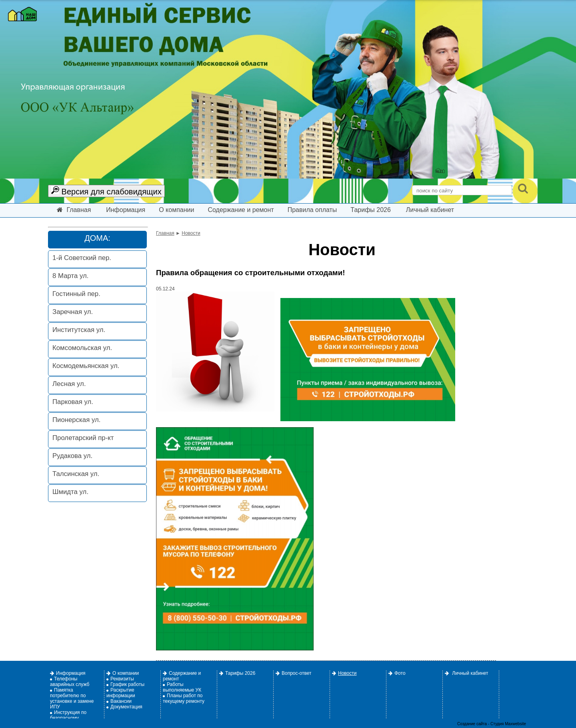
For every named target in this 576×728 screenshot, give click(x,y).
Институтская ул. (79, 330)
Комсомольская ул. (82, 348)
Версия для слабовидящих (106, 191)
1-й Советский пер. (82, 258)
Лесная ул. (69, 384)
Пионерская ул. (76, 420)
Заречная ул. (73, 312)
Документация (124, 707)
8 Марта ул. (70, 276)
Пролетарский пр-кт (83, 438)
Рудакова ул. (72, 456)
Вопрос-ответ (293, 673)
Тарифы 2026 (371, 210)
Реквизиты (120, 679)
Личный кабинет (430, 210)
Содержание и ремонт (241, 210)
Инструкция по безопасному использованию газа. (73, 718)
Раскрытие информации (121, 693)
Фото (397, 673)
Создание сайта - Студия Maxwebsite (492, 724)
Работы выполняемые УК (182, 687)
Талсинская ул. (76, 474)
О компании (176, 210)
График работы (125, 684)
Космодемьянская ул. (86, 366)
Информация (126, 210)
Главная (74, 210)
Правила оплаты (312, 210)
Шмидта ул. (70, 492)
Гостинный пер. (76, 294)
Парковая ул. (73, 402)
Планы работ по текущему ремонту (184, 698)
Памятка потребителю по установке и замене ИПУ (72, 698)
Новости (191, 233)
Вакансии (119, 701)
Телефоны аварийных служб (70, 682)
